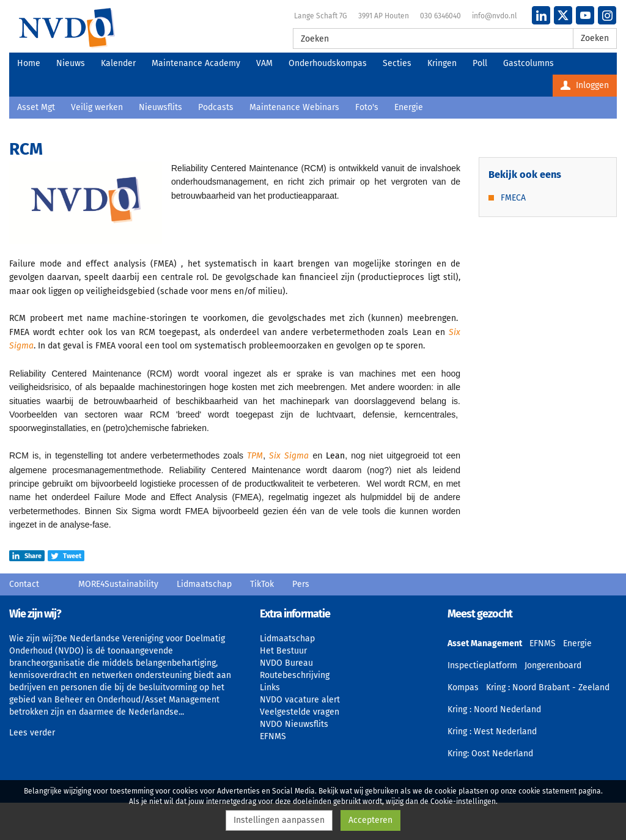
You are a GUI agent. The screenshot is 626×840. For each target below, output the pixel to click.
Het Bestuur (283, 651)
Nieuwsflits (160, 107)
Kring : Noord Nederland (494, 709)
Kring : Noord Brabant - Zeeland (548, 687)
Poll (480, 63)
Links (270, 687)
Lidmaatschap (204, 584)
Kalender (118, 63)
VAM (264, 63)
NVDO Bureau (286, 663)
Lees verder (32, 733)
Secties (397, 63)
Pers (301, 584)
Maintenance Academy (196, 63)
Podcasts (216, 107)
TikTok (262, 584)
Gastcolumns (528, 63)
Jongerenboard (553, 665)
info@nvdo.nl (495, 16)
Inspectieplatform (482, 665)
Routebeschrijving (295, 675)
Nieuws (71, 63)
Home (29, 63)
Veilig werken (97, 107)
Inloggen (585, 85)
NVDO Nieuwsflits (294, 724)
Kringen (442, 63)
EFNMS (273, 736)
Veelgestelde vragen (300, 712)
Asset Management (485, 643)
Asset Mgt (36, 107)
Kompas (463, 687)
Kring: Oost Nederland (490, 753)
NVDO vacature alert (300, 700)
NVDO (67, 28)
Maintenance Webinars (294, 107)
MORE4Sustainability (118, 584)
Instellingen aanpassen (279, 820)
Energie (409, 107)
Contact (24, 584)
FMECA (513, 198)
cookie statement (547, 791)
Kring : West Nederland (492, 731)
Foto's (367, 107)
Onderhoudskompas (328, 63)
